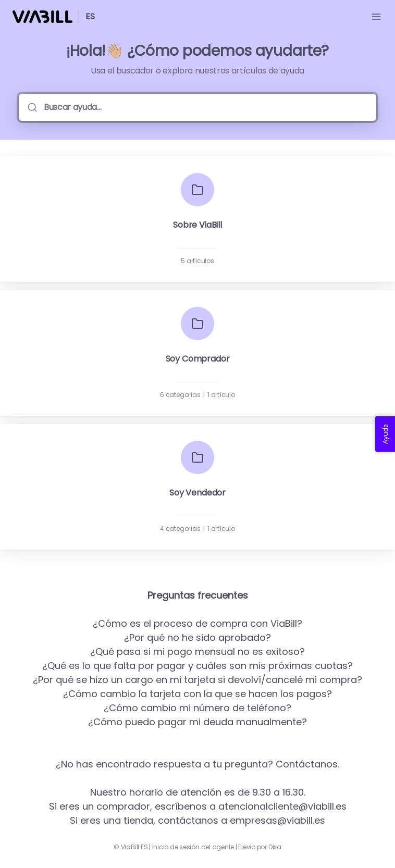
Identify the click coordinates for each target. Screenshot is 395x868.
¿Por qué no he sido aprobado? (197, 637)
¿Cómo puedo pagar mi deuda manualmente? (197, 722)
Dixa (275, 847)
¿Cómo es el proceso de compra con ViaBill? (197, 623)
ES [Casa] (90, 16)
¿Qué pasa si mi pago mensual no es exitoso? (197, 652)
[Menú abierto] (376, 17)
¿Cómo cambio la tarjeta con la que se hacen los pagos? (197, 694)
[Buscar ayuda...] (205, 107)
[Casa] (42, 17)
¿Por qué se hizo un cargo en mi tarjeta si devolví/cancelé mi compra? (197, 680)
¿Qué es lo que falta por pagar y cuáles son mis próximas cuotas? (197, 666)
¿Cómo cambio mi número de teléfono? (197, 708)
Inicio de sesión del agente (193, 847)
